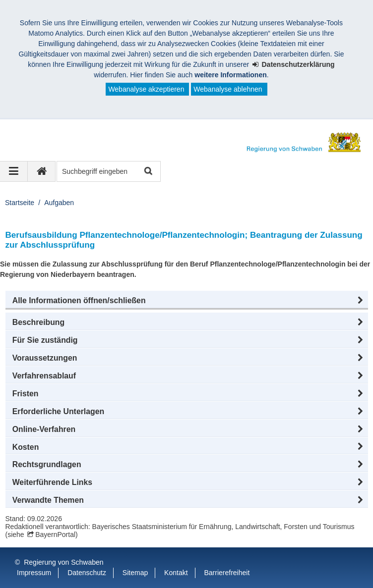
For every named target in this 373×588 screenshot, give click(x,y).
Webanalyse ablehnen (228, 89)
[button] (187, 301)
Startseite (20, 203)
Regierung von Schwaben (63, 562)
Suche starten (148, 172)
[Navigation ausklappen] (14, 171)
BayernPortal (55, 535)
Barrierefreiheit (227, 573)
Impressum (34, 573)
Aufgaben (59, 203)
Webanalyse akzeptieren (146, 89)
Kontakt (176, 573)
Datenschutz (87, 573)
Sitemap (135, 573)
